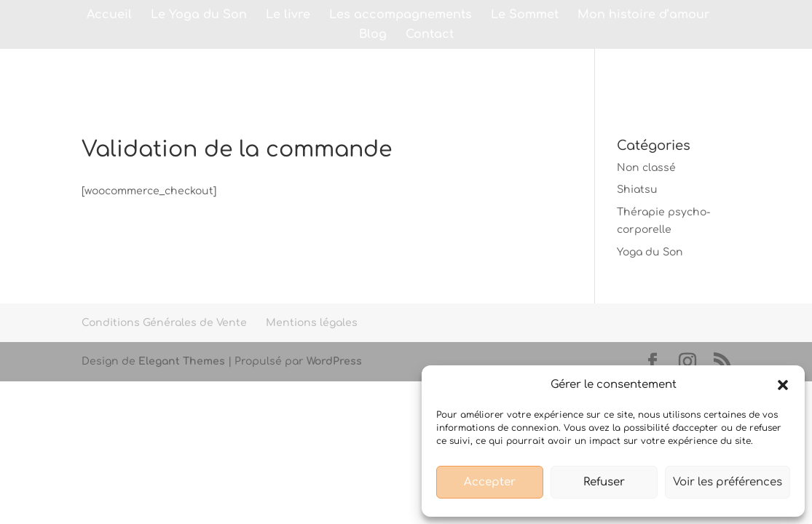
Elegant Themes (182, 361)
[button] (783, 385)
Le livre (288, 15)
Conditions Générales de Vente (164, 323)
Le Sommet (525, 15)
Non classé (646, 168)
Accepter (490, 482)
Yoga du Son (650, 252)
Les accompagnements (401, 15)
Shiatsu (637, 190)
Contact (430, 35)
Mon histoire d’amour (644, 15)
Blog (373, 35)
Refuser (604, 482)
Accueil (109, 15)
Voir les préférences (728, 482)
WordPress (334, 361)
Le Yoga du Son (199, 15)
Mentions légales (312, 323)
